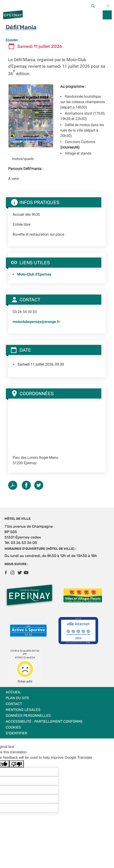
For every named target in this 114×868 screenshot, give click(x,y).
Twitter (39, 485)
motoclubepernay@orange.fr (36, 322)
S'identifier (16, 733)
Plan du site (17, 698)
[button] (31, 115)
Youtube (26, 573)
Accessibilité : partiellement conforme (44, 721)
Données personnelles (28, 716)
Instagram (12, 573)
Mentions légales (23, 710)
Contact (14, 704)
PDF (13, 485)
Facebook (6, 573)
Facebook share (26, 485)
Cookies (13, 727)
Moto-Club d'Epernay (34, 274)
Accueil (13, 692)
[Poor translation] (17, 764)
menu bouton (107, 15)
